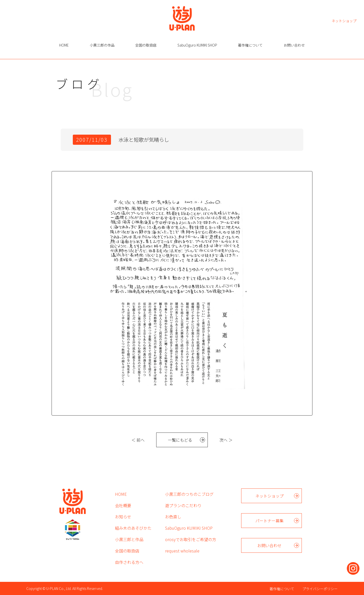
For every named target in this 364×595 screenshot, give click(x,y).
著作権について (250, 45)
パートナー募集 (269, 521)
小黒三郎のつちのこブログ (189, 494)
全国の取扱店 (146, 45)
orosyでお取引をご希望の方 (191, 539)
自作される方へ (129, 562)
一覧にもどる (180, 440)
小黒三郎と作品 (129, 539)
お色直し (173, 517)
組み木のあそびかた (133, 528)
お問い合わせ (294, 45)
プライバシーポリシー (320, 589)
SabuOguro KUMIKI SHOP (197, 45)
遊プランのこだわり (183, 505)
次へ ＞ (226, 440)
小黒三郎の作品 (102, 45)
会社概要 (123, 505)
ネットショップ (344, 20)
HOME (64, 45)
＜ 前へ (138, 440)
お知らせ (123, 517)
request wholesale (182, 551)
